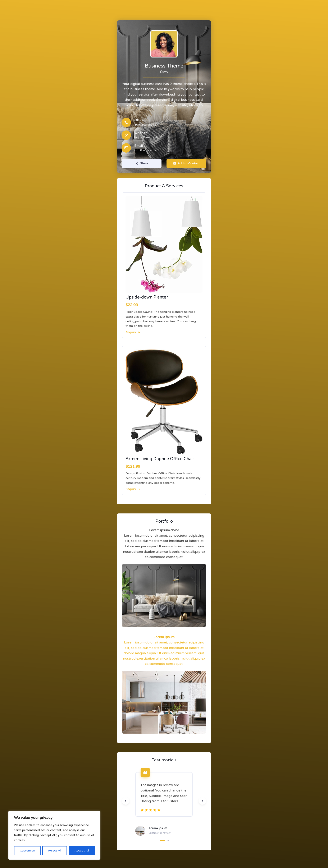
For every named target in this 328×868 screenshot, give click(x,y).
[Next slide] (202, 801)
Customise (27, 851)
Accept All (82, 851)
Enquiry (133, 332)
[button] (162, 841)
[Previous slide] (126, 801)
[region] (54, 835)
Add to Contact (186, 163)
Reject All (55, 851)
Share (142, 163)
